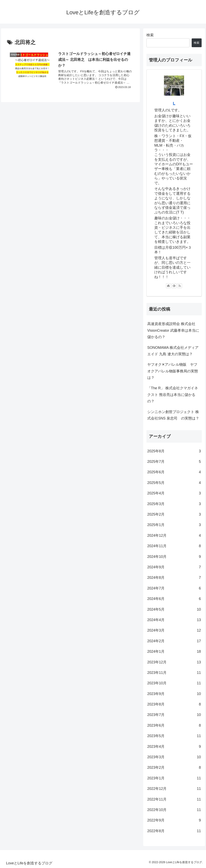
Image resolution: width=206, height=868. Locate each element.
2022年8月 (174, 831)
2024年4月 (174, 620)
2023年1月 (174, 778)
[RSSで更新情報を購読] (180, 286)
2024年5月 (174, 609)
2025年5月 (174, 483)
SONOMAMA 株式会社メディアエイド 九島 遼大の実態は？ (173, 351)
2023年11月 (174, 673)
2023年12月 (174, 662)
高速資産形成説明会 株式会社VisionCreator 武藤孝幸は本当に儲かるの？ (173, 330)
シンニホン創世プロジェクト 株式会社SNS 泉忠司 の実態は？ (173, 415)
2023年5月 (174, 736)
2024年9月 (174, 567)
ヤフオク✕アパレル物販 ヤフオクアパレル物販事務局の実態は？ (173, 371)
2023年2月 (174, 768)
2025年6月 (174, 472)
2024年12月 (174, 536)
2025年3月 (174, 504)
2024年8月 (174, 578)
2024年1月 (174, 652)
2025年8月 (174, 451)
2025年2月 (174, 514)
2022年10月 (174, 810)
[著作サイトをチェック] (168, 286)
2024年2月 (174, 641)
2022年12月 (174, 789)
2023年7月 (174, 715)
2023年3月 (174, 757)
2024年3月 (174, 630)
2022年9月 (174, 820)
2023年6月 (174, 725)
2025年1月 (174, 525)
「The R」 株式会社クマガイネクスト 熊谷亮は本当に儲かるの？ (173, 395)
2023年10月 (174, 683)
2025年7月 (174, 462)
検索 (150, 35)
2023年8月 (174, 704)
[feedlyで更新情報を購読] (174, 286)
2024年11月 (174, 546)
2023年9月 (174, 694)
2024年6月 (174, 599)
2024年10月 (174, 557)
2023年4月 (174, 747)
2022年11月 (174, 799)
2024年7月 (174, 588)
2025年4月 (174, 493)
